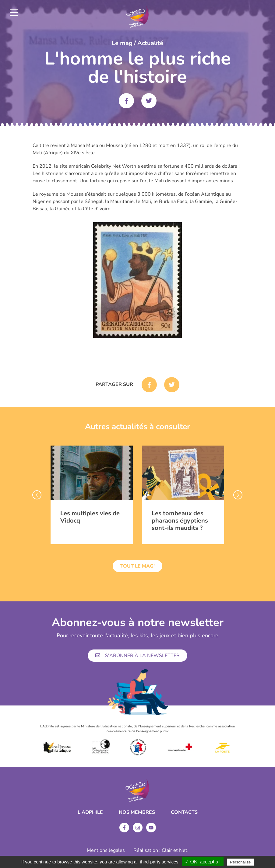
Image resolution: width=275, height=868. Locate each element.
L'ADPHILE (90, 812)
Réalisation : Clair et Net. (161, 850)
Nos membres (137, 812)
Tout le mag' (137, 566)
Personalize (240, 862)
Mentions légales (106, 850)
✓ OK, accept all (203, 862)
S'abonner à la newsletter (137, 656)
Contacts (184, 812)
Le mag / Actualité (137, 43)
